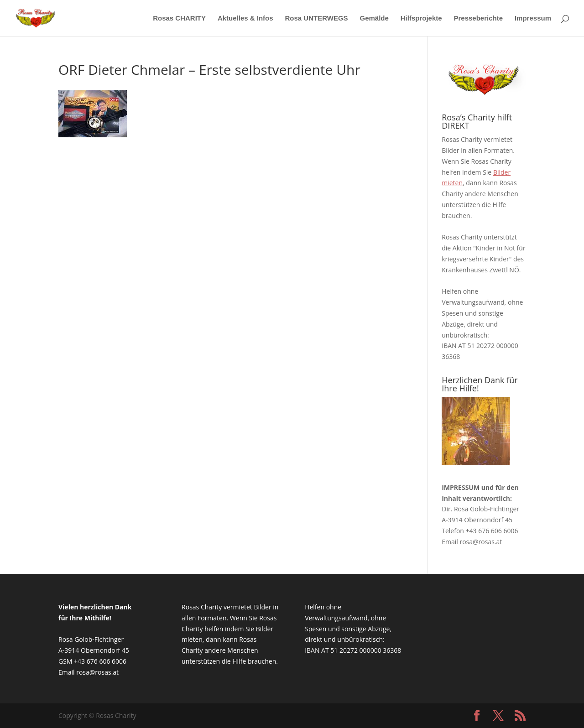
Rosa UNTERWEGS (317, 18)
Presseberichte (478, 18)
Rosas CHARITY (179, 18)
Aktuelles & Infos (245, 18)
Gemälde (374, 18)
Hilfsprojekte (421, 18)
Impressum (533, 18)
